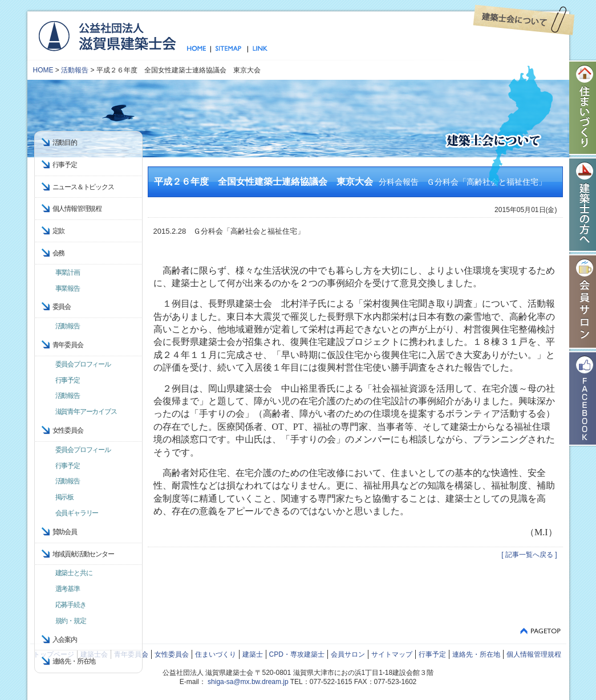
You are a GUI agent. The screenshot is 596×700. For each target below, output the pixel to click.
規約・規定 (71, 621)
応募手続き (71, 605)
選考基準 (68, 589)
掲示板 (64, 497)
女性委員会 (172, 654)
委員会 (62, 307)
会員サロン (348, 654)
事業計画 (68, 272)
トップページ (199, 49)
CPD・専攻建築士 (297, 654)
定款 (59, 231)
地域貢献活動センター (83, 554)
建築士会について (524, 20)
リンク (258, 49)
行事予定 (65, 165)
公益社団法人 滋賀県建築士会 (107, 35)
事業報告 (68, 288)
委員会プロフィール (83, 364)
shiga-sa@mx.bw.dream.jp (248, 682)
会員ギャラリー (77, 513)
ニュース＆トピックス (83, 187)
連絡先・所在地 (74, 661)
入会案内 (65, 640)
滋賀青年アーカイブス (86, 412)
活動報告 (75, 70)
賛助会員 (65, 532)
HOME (43, 70)
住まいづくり (216, 654)
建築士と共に (74, 573)
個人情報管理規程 (77, 209)
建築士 (253, 654)
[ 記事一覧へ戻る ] (529, 555)
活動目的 (65, 143)
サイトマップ (229, 49)
